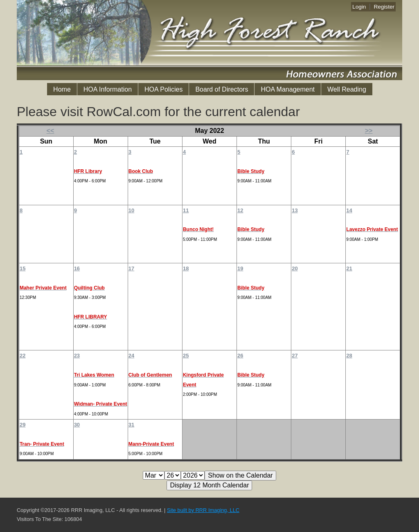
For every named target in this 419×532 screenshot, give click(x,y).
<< (51, 131)
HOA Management (288, 89)
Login (359, 7)
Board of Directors (222, 89)
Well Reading (347, 89)
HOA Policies (163, 89)
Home (62, 89)
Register (384, 7)
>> (369, 131)
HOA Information (108, 89)
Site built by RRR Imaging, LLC (203, 510)
